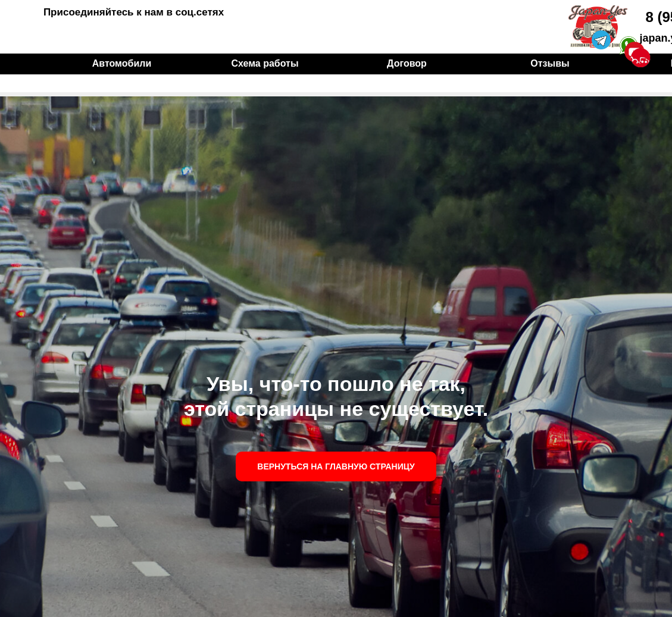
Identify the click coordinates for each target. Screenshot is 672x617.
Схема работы (265, 63)
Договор (407, 63)
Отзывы (550, 63)
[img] (598, 26)
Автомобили (122, 63)
